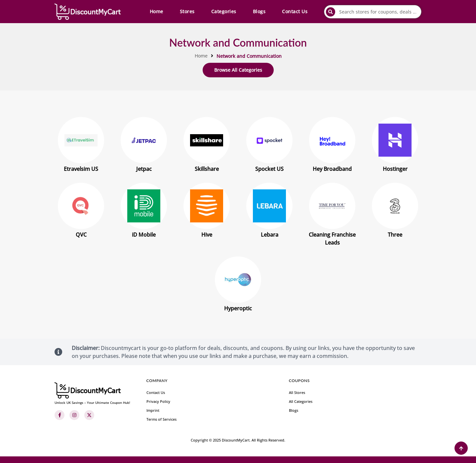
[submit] (331, 12)
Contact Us (295, 11)
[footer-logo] (92, 394)
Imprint (153, 410)
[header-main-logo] (88, 12)
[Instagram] (74, 415)
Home (157, 11)
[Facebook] (59, 415)
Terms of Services (161, 419)
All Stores (297, 392)
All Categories (301, 401)
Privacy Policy (158, 401)
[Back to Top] (461, 448)
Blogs (259, 11)
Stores (187, 11)
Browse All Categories (238, 70)
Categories (224, 11)
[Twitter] (89, 415)
